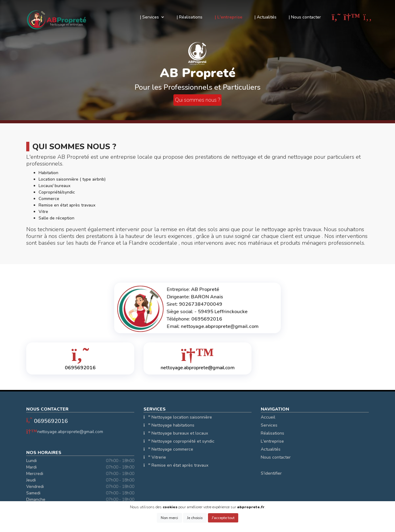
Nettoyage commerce (168, 449)
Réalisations (272, 433)
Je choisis (195, 518)
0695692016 (51, 421)
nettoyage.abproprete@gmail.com (70, 432)
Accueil (268, 417)
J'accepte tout (223, 518)
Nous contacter (276, 457)
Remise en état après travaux (176, 465)
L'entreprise (272, 441)
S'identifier (271, 473)
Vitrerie (155, 457)
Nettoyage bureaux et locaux (176, 433)
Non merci (169, 518)
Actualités (271, 449)
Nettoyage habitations (169, 425)
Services (269, 425)
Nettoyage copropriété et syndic (179, 441)
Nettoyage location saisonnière (178, 417)
